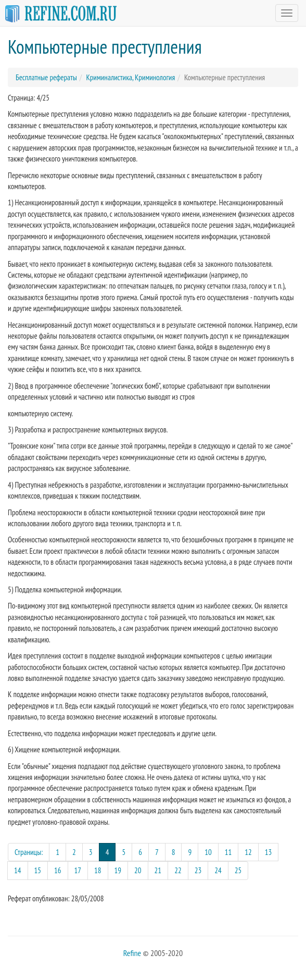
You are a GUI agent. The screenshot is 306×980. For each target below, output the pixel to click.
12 (248, 852)
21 (158, 870)
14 (18, 870)
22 (178, 870)
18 (98, 870)
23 (198, 870)
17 (78, 870)
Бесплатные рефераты (46, 77)
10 (208, 852)
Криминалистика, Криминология (130, 77)
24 (218, 870)
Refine (132, 953)
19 (118, 870)
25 (238, 870)
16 (58, 870)
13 (269, 852)
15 (38, 870)
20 (138, 870)
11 (228, 852)
